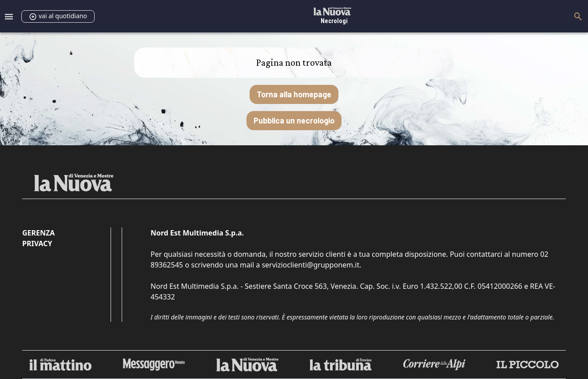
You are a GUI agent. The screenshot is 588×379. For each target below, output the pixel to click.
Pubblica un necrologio (294, 120)
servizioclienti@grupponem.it (310, 265)
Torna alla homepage (294, 94)
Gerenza (38, 233)
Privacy (37, 243)
